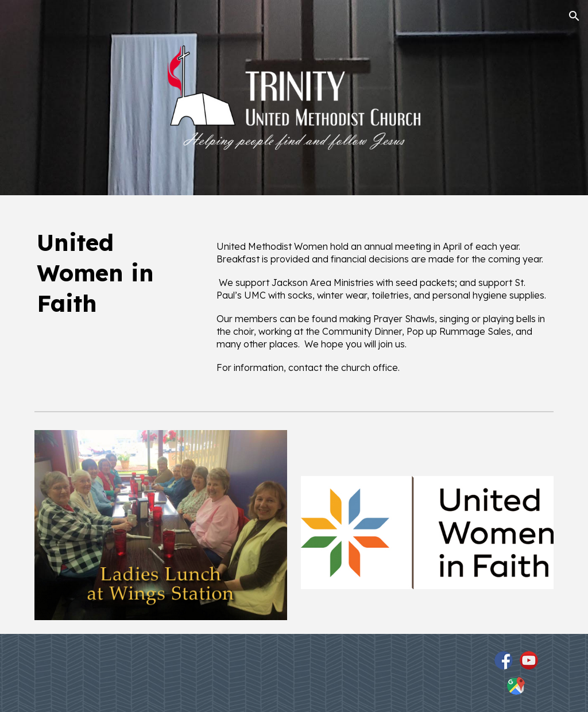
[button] (574, 16)
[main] (117, 273)
